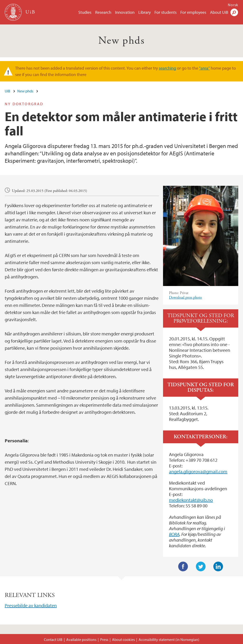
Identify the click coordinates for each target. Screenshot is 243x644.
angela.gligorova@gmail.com (198, 471)
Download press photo (185, 298)
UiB (7, 91)
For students (166, 12)
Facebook (183, 567)
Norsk (233, 5)
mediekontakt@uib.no (191, 500)
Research (103, 12)
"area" (204, 68)
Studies (85, 12)
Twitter (201, 567)
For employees (193, 12)
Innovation (125, 12)
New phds (121, 41)
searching (167, 68)
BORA (174, 534)
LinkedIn (218, 567)
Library (145, 12)
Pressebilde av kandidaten (31, 605)
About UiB (219, 12)
